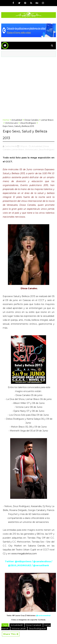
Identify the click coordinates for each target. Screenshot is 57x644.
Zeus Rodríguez (28, 123)
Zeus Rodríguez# (37, 628)
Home (6, 120)
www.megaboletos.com (24, 554)
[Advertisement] (28, 87)
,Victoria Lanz (31, 149)
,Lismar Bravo (18, 149)
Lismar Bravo (47, 120)
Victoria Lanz (11, 123)
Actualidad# (17, 625)
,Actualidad (37, 146)
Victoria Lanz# (19, 628)
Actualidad (17, 120)
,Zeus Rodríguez (46, 149)
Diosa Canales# (34, 625)
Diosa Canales (31, 120)
